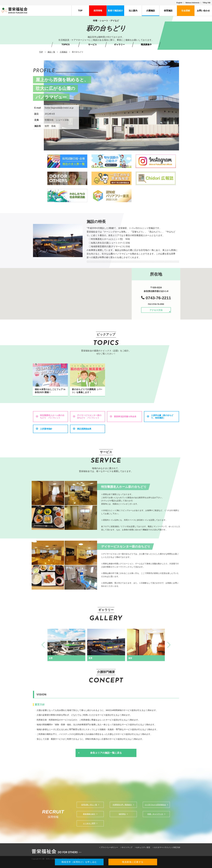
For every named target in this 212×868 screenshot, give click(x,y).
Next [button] (168, 645)
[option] (66, 645)
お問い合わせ (203, 11)
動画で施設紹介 (115, 11)
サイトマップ (127, 847)
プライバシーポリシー (109, 847)
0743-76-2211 (158, 298)
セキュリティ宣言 (143, 847)
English (179, 3)
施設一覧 (51, 52)
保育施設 (168, 11)
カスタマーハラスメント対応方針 (167, 847)
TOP (80, 11)
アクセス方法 (156, 310)
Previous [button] (44, 645)
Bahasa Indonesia (192, 3)
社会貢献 (186, 11)
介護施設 (151, 11)
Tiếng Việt (206, 3)
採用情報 (98, 11)
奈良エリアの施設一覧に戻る (106, 753)
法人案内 (133, 11)
